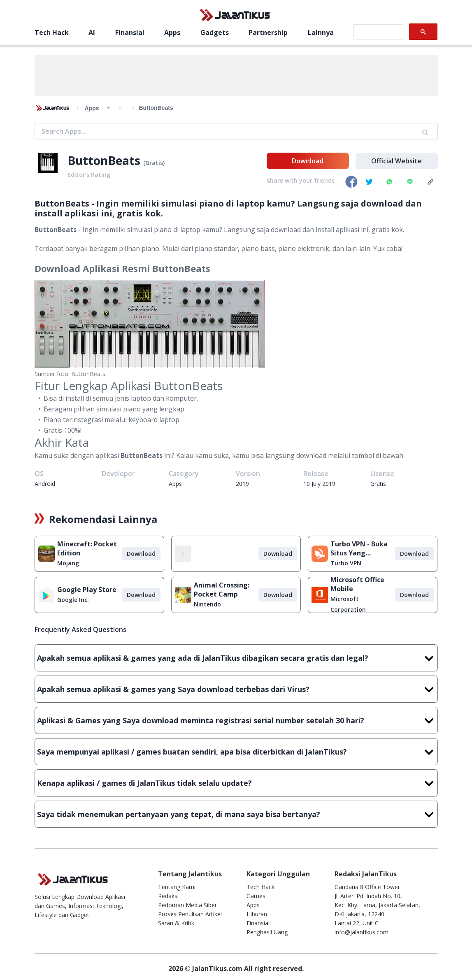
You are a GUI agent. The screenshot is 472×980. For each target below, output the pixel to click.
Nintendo (207, 604)
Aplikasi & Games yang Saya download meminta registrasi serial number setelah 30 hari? (236, 720)
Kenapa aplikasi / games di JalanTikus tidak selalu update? (236, 783)
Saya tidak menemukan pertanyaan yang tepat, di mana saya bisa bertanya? (236, 814)
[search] (378, 32)
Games (256, 896)
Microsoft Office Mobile (357, 584)
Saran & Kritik (176, 923)
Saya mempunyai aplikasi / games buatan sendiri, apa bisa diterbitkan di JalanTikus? (236, 752)
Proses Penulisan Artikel (190, 914)
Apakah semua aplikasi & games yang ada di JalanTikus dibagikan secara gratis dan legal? (236, 658)
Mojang (68, 563)
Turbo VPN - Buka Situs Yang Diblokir (359, 548)
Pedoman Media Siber (187, 905)
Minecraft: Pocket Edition (87, 548)
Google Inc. (73, 600)
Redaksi (168, 896)
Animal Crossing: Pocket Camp (222, 590)
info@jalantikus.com (362, 932)
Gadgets (215, 33)
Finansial (130, 33)
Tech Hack (52, 33)
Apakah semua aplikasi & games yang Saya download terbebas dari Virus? (236, 689)
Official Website (396, 161)
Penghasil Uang (267, 932)
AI (92, 33)
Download (308, 161)
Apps (172, 33)
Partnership (268, 33)
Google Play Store (87, 590)
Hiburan (257, 914)
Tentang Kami (177, 887)
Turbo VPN (346, 563)
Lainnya (321, 33)
